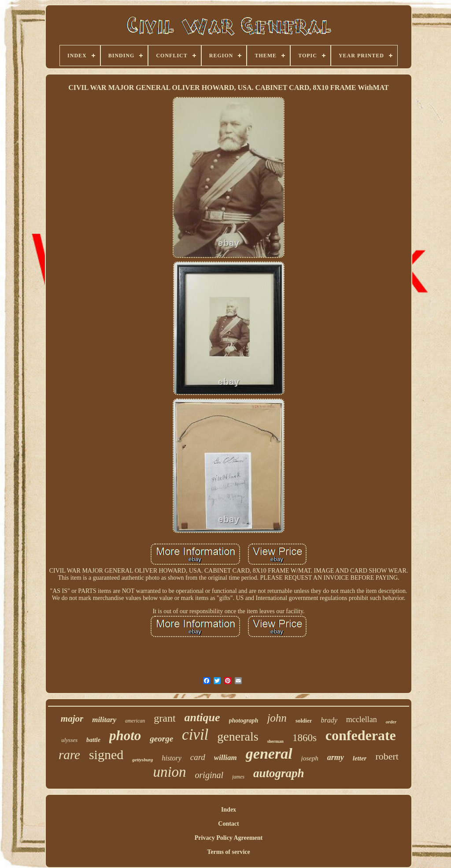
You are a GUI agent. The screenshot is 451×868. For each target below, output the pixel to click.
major (72, 719)
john (277, 718)
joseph (310, 758)
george (161, 739)
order (391, 722)
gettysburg (142, 760)
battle (93, 740)
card (198, 757)
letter (360, 758)
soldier (304, 721)
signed (106, 754)
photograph (244, 721)
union (169, 772)
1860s (305, 738)
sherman (275, 741)
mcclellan (362, 719)
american (135, 721)
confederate (361, 735)
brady (329, 720)
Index (229, 810)
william (225, 758)
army (336, 757)
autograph (279, 773)
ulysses (69, 740)
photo (125, 736)
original (209, 775)
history (171, 758)
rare (69, 755)
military (104, 720)
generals (238, 736)
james (238, 777)
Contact (228, 824)
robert (387, 756)
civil (195, 735)
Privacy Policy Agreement (229, 838)
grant (165, 718)
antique (202, 717)
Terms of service (228, 852)
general (269, 754)
